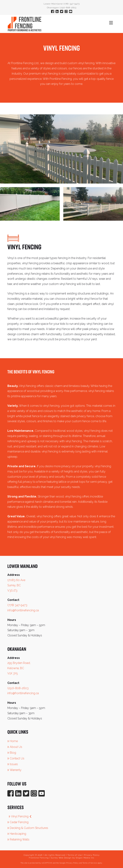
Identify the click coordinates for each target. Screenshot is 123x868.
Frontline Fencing (39, 858)
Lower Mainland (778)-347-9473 (62, 4)
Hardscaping (17, 834)
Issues (13, 764)
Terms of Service (90, 863)
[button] (111, 23)
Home (13, 741)
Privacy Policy (92, 855)
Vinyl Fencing (20, 816)
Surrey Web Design (61, 858)
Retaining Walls (18, 839)
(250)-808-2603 (18, 688)
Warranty (14, 770)
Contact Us (16, 758)
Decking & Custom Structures (28, 828)
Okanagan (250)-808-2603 (62, 8)
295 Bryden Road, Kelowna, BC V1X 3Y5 (19, 668)
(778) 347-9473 (17, 605)
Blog (12, 753)
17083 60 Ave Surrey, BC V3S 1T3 (16, 585)
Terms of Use (75, 855)
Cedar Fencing (18, 822)
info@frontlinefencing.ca (23, 610)
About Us (15, 747)
